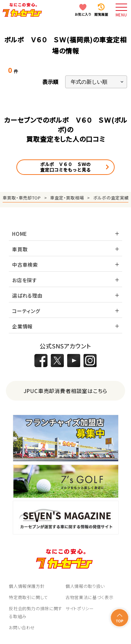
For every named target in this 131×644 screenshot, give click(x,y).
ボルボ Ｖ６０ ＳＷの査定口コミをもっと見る (65, 167)
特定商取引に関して (28, 597)
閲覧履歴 (101, 14)
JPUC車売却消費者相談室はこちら (66, 391)
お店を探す (25, 280)
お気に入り (83, 14)
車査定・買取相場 (67, 198)
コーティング (26, 311)
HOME (20, 234)
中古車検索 (25, 265)
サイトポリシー (80, 608)
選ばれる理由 (27, 295)
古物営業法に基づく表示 (89, 597)
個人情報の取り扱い (85, 586)
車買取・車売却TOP (22, 198)
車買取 (20, 249)
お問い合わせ (22, 627)
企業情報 (22, 326)
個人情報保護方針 (27, 586)
